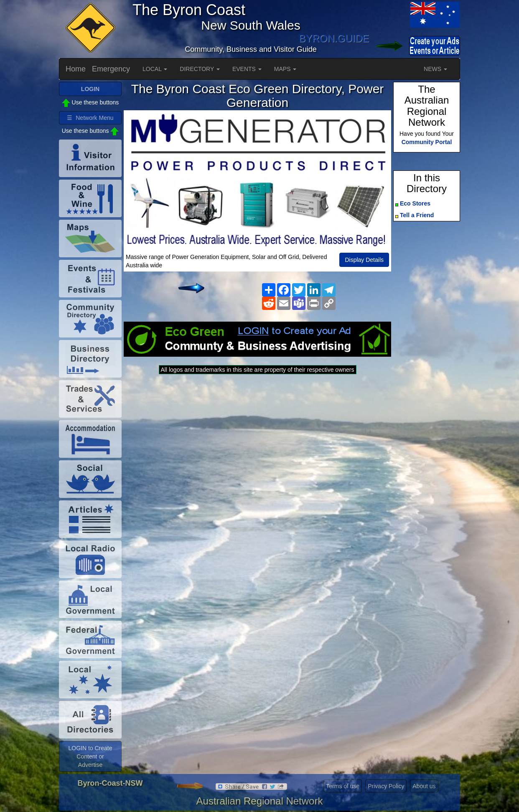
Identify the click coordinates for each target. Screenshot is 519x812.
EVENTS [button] (247, 69)
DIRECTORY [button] (200, 69)
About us (424, 786)
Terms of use (343, 786)
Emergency (111, 69)
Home (76, 69)
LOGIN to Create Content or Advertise (90, 756)
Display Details (364, 260)
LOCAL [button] (155, 69)
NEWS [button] (435, 69)
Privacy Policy (386, 786)
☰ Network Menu (90, 118)
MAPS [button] (285, 69)
